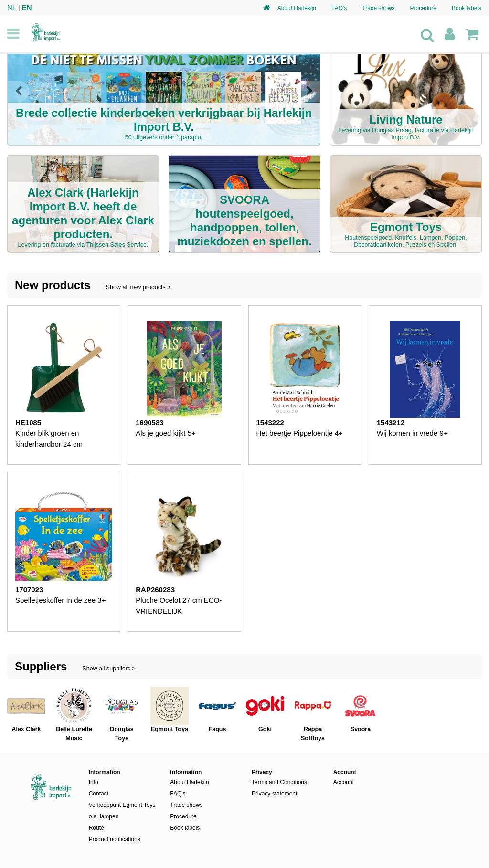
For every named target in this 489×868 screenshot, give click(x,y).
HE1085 (28, 423)
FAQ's (339, 8)
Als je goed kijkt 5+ (166, 433)
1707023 (29, 590)
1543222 (270, 423)
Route (96, 828)
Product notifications (115, 839)
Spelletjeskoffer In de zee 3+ (60, 600)
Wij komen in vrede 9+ (412, 433)
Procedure (423, 8)
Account (344, 782)
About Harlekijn (297, 8)
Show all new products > (138, 287)
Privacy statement (274, 794)
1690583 (149, 423)
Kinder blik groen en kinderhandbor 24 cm (49, 439)
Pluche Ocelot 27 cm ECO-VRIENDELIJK (179, 606)
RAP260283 (155, 590)
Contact (99, 794)
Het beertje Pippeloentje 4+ (300, 433)
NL (12, 7)
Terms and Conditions (279, 782)
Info (94, 782)
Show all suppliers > (109, 669)
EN (27, 7)
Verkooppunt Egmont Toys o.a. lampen (122, 811)
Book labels (467, 8)
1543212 (391, 423)
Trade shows (378, 8)
